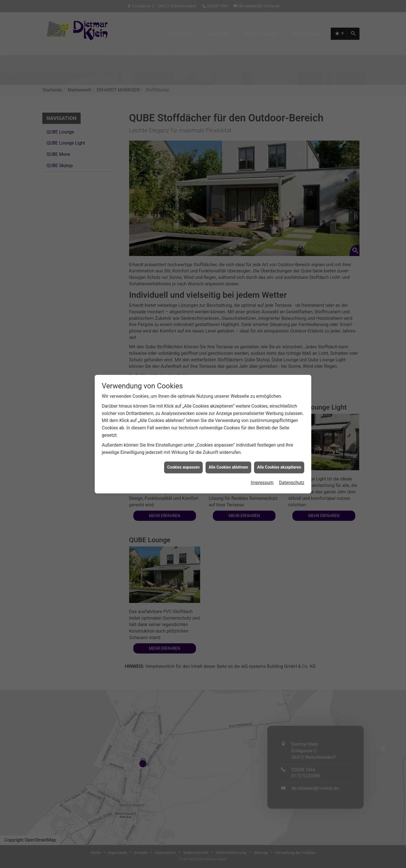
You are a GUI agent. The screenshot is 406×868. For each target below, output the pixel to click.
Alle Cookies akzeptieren (279, 467)
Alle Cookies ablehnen (228, 467)
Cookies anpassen (183, 467)
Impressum (262, 483)
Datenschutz (292, 483)
